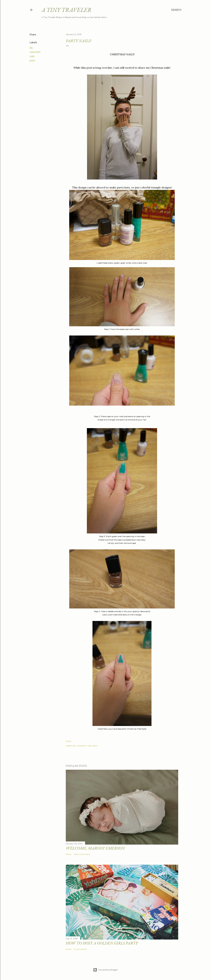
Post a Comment (82, 854)
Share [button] (33, 35)
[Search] (176, 10)
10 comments (80, 949)
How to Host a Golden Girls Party (102, 943)
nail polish (35, 52)
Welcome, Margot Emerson (95, 848)
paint (32, 61)
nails (32, 56)
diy (31, 48)
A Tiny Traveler (66, 10)
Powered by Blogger (105, 970)
